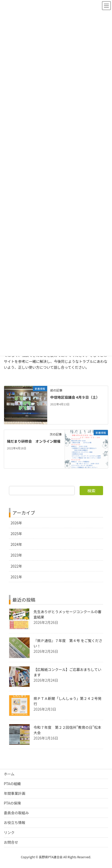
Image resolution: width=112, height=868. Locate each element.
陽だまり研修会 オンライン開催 (34, 441)
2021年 (16, 577)
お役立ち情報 (15, 822)
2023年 (16, 555)
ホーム (9, 774)
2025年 (16, 534)
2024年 (16, 544)
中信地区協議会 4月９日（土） (75, 397)
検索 (91, 491)
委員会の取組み (16, 813)
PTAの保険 (12, 803)
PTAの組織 (12, 784)
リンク (9, 832)
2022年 (16, 566)
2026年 (16, 523)
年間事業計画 (15, 793)
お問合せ (11, 842)
